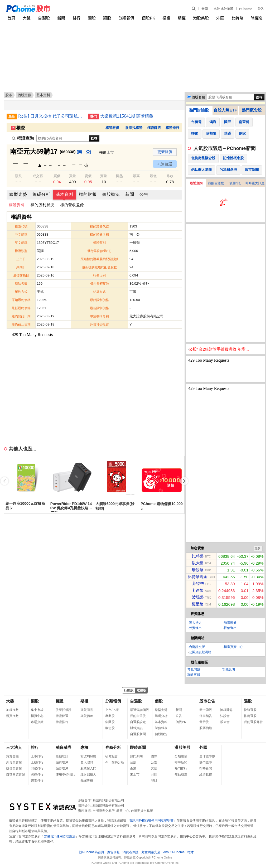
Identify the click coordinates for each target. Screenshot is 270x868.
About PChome (174, 852)
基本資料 (65, 194)
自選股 (44, 18)
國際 (154, 756)
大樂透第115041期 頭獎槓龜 (127, 116)
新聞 (205, 9)
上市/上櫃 (112, 710)
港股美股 (201, 18)
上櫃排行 (37, 762)
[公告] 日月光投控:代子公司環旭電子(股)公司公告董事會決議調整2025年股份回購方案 (51, 116)
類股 (107, 18)
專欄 (84, 747)
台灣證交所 (197, 647)
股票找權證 (134, 128)
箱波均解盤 (88, 756)
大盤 (27, 18)
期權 (182, 18)
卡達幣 (198, 590)
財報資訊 (136, 728)
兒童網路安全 (151, 852)
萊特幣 (198, 583)
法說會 (225, 716)
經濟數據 (206, 774)
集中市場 (37, 710)
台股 (133, 762)
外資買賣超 (14, 762)
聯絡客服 (194, 675)
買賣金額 (12, 756)
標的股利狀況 (42, 205)
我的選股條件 (253, 722)
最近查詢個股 (139, 710)
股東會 (225, 722)
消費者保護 (131, 852)
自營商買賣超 (16, 774)
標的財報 (88, 194)
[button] (184, 481)
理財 (154, 780)
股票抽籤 (206, 728)
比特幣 (237, 18)
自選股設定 (138, 722)
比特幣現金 (198, 577)
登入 (261, 9)
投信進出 (230, 628)
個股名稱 (198, 97)
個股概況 (111, 194)
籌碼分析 (41, 194)
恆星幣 (198, 604)
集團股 (110, 722)
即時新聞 (138, 747)
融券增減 (62, 768)
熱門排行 (181, 768)
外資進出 (195, 628)
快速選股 (250, 710)
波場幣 (198, 597)
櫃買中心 (37, 716)
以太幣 (198, 563)
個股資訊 (24, 95)
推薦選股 (250, 716)
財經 (154, 774)
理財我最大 (88, 774)
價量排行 (235, 183)
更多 (257, 548)
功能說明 (229, 670)
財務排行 (37, 768)
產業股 (110, 716)
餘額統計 (62, 756)
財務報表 (161, 728)
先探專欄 (87, 780)
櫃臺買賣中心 (233, 647)
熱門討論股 (199, 110)
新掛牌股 (206, 710)
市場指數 (37, 722)
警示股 (204, 722)
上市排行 (37, 756)
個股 (159, 701)
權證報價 (112, 128)
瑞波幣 (198, 570)
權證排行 (172, 128)
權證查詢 (23, 138)
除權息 (257, 18)
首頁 (11, 18)
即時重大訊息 (255, 183)
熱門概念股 (252, 110)
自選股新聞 (138, 734)
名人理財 (87, 762)
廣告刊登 (113, 852)
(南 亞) (84, 152)
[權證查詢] (63, 138)
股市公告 (207, 701)
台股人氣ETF (225, 110)
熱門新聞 (136, 756)
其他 (154, 768)
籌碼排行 (37, 774)
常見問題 (194, 670)
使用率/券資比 (66, 774)
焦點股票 (181, 774)
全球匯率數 (207, 756)
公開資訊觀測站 (200, 652)
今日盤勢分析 (115, 762)
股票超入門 (88, 768)
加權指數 (12, 710)
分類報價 (126, 18)
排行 (76, 18)
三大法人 (195, 623)
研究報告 (112, 756)
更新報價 (165, 152)
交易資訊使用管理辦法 (60, 836)
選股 (92, 18)
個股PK (148, 18)
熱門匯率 (206, 762)
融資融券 (230, 623)
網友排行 (37, 780)
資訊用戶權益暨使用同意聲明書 (151, 821)
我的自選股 (216, 183)
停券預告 (206, 716)
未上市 (135, 774)
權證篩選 (154, 128)
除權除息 (226, 710)
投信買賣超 (14, 768)
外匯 (220, 18)
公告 (144, 194)
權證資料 (17, 205)
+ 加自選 (165, 164)
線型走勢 (18, 194)
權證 (166, 18)
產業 (133, 768)
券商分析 (113, 747)
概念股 (110, 728)
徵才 (191, 852)
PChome (245, 9)
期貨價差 (87, 716)
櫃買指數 (12, 716)
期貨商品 (87, 710)
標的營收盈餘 (72, 205)
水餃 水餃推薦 (223, 9)
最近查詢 (196, 183)
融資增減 (62, 762)
